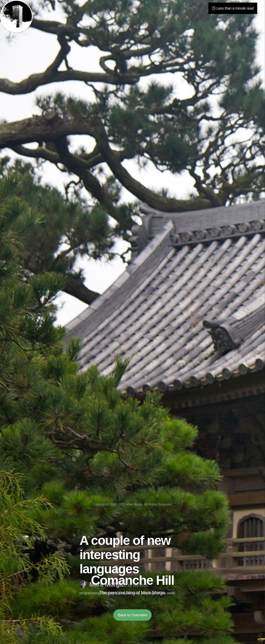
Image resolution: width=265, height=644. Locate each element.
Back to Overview (132, 615)
